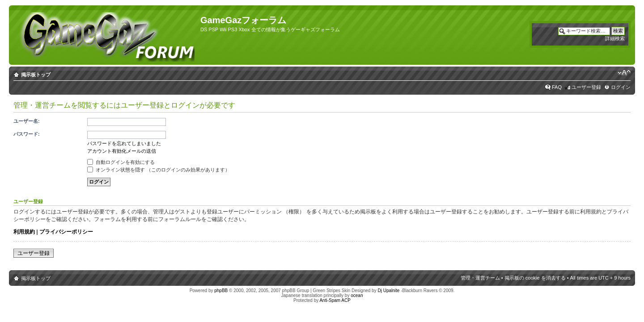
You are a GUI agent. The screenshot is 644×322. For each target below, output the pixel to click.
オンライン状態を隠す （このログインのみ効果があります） (159, 170)
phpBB (221, 291)
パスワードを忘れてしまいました (124, 143)
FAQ (557, 87)
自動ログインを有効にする (121, 162)
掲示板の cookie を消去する (535, 278)
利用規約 (24, 232)
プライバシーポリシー (66, 232)
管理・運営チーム (480, 278)
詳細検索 (615, 38)
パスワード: (27, 134)
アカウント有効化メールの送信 (122, 151)
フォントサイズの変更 (624, 73)
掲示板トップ (36, 75)
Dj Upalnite (388, 291)
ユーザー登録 (586, 87)
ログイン (621, 87)
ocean (357, 295)
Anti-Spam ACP (335, 300)
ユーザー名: (27, 121)
